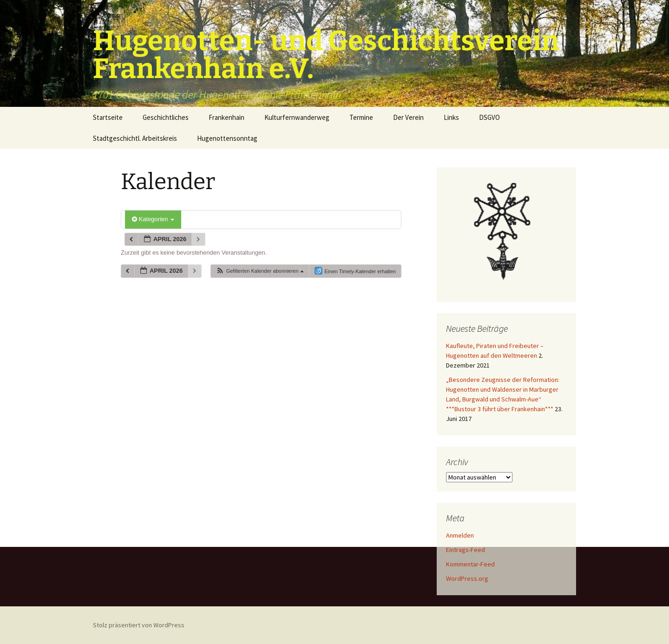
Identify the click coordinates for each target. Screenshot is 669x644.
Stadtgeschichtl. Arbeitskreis (135, 138)
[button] (260, 271)
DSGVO (489, 117)
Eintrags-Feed (466, 550)
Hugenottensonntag (227, 138)
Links (451, 117)
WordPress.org (467, 578)
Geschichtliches (166, 117)
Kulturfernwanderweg (297, 117)
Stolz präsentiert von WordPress (139, 625)
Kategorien (153, 219)
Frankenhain (226, 117)
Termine (361, 117)
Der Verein (408, 117)
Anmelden (460, 535)
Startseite (108, 117)
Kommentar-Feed (470, 564)
